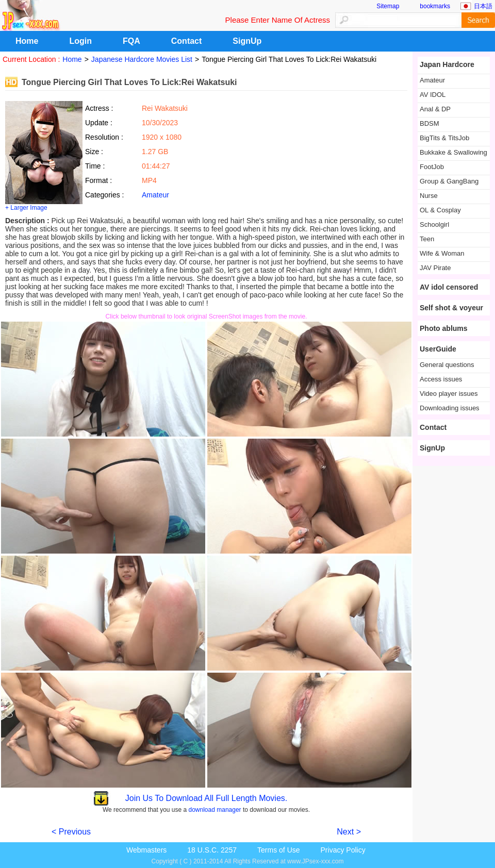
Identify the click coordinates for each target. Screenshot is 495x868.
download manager (215, 810)
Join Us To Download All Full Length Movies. (207, 798)
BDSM (430, 123)
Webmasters (146, 850)
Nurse (429, 196)
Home (27, 41)
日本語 (483, 6)
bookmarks (435, 6)
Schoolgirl (434, 224)
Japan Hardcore (447, 64)
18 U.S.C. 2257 (212, 850)
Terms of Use (278, 850)
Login (80, 41)
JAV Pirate (435, 268)
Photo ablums (444, 328)
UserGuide (438, 349)
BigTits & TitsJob (444, 138)
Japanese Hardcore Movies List (142, 59)
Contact (187, 41)
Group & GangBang (449, 181)
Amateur (155, 195)
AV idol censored (449, 287)
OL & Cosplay (440, 210)
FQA (131, 41)
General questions (447, 365)
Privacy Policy (343, 850)
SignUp (247, 41)
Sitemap (388, 6)
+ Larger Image (26, 208)
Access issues (441, 379)
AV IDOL (433, 95)
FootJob (432, 167)
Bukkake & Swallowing (453, 152)
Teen (427, 239)
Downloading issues (450, 408)
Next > (349, 832)
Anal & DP (435, 109)
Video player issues (449, 394)
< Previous (71, 832)
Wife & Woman (442, 253)
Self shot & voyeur (451, 308)
